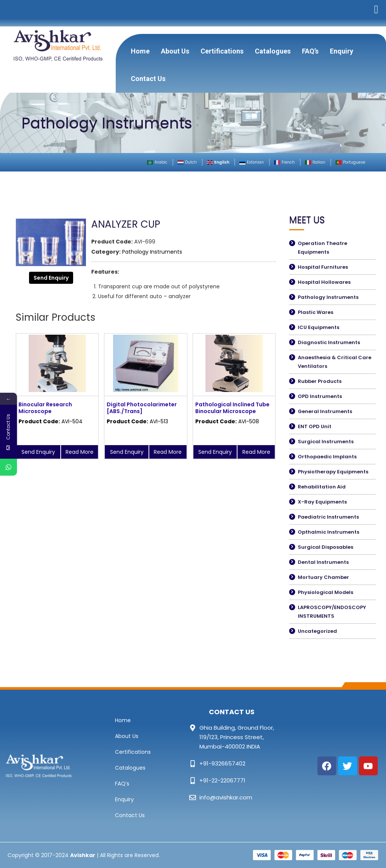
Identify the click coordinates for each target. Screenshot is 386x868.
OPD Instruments (320, 396)
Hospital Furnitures (323, 267)
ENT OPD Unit (315, 426)
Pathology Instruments (152, 252)
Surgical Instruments (326, 442)
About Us (175, 51)
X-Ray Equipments (322, 502)
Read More (80, 452)
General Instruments (325, 411)
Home (140, 51)
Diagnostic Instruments (329, 342)
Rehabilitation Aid (322, 487)
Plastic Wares (316, 312)
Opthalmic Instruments (329, 532)
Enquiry (342, 51)
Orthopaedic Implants (327, 457)
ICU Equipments (319, 327)
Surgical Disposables (325, 547)
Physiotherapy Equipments (333, 472)
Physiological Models (325, 592)
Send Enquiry (51, 278)
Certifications (222, 51)
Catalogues (273, 51)
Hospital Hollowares (324, 282)
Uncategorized (317, 631)
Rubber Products (320, 381)
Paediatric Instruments (328, 517)
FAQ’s (310, 51)
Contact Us (148, 79)
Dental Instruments (323, 562)
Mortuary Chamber (323, 577)
